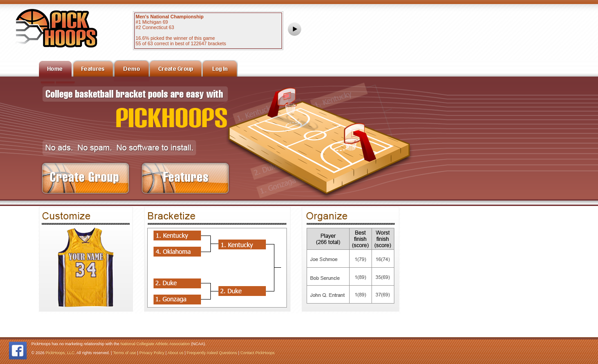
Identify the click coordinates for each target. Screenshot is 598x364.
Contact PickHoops (258, 353)
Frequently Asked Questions (212, 353)
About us (175, 353)
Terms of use (124, 353)
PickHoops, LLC (60, 353)
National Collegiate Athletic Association (155, 344)
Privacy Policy (152, 353)
